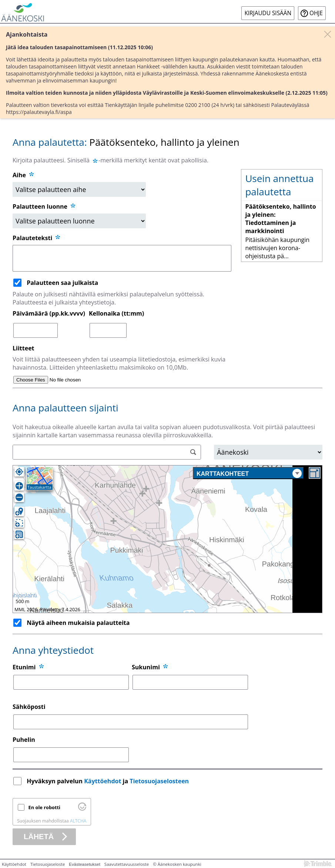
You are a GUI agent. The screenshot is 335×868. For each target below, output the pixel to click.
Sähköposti (29, 707)
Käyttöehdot (103, 781)
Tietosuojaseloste (48, 864)
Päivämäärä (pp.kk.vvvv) (49, 313)
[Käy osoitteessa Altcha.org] (82, 809)
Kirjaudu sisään (268, 13)
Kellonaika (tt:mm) (116, 313)
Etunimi (24, 667)
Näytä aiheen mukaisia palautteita (78, 623)
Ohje (316, 13)
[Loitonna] (19, 497)
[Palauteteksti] (122, 258)
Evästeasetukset (85, 864)
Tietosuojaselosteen (159, 781)
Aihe (19, 175)
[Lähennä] (19, 486)
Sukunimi (146, 667)
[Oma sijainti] (19, 472)
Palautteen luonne (44, 206)
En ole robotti (44, 807)
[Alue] (268, 452)
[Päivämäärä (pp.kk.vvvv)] (36, 330)
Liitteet (24, 348)
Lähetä (39, 837)
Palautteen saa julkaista (62, 283)
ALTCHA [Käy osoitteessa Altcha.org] (78, 821)
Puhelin (24, 740)
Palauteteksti (37, 238)
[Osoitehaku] (107, 452)
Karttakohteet (249, 473)
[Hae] (193, 452)
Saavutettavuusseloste (127, 864)
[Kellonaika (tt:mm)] (108, 330)
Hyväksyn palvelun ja (108, 781)
